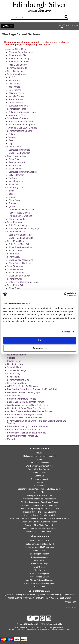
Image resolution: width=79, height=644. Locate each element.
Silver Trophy (13, 377)
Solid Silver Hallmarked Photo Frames (26, 402)
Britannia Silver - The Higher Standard (26, 415)
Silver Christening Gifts (18, 380)
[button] (8, 26)
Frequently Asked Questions (39, 469)
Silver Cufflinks (39, 472)
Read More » (72, 607)
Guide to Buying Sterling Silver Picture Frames (30, 411)
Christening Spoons (17, 364)
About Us (40, 453)
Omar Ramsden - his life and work (40, 547)
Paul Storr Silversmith (39, 541)
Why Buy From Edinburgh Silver (39, 466)
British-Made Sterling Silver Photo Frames (27, 426)
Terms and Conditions (39, 463)
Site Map (59, 624)
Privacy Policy (14, 361)
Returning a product (17, 355)
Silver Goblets (14, 367)
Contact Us (39, 476)
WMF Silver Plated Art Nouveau (22, 386)
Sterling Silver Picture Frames (22, 399)
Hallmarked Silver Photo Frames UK (25, 418)
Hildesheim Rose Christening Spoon (25, 392)
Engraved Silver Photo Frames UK (24, 430)
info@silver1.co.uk (56, 628)
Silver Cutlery (14, 374)
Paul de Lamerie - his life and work (39, 544)
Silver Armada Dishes (18, 383)
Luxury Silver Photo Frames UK (22, 436)
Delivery (39, 459)
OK (39, 340)
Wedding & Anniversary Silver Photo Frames (29, 405)
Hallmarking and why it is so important (40, 456)
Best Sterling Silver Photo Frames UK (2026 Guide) (32, 389)
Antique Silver (14, 396)
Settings (66, 332)
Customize (40, 348)
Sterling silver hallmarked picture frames (27, 433)
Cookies (11, 358)
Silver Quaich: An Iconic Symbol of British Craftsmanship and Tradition (40, 518)
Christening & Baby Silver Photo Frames (27, 408)
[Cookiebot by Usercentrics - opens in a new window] (64, 294)
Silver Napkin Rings (17, 370)
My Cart (11, 439)
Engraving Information (39, 554)
